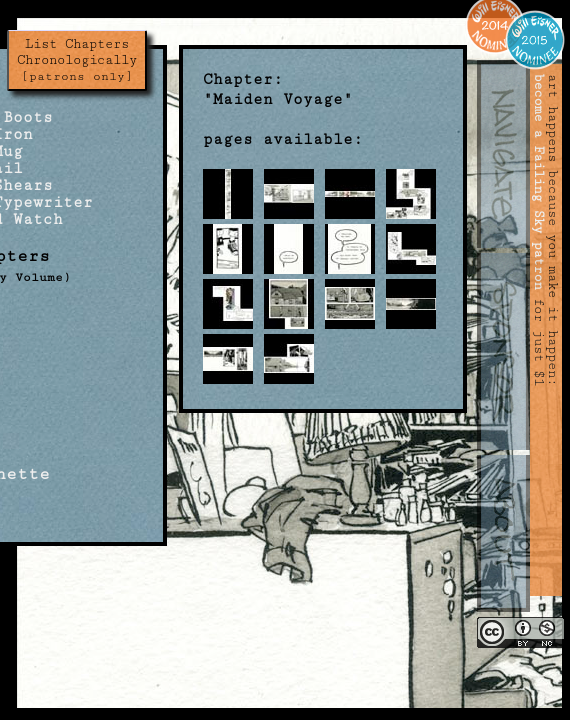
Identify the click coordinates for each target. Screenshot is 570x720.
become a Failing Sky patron (539, 182)
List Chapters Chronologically (77, 60)
